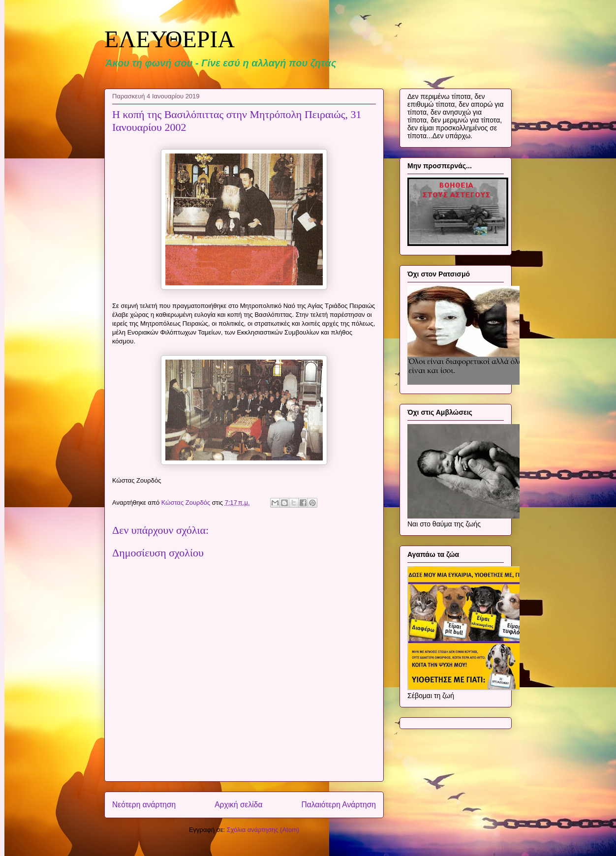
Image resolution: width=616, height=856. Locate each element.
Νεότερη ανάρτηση (144, 805)
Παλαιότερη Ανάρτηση (339, 805)
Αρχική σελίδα (238, 805)
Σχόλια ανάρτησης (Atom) (263, 830)
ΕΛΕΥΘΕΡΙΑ (169, 39)
